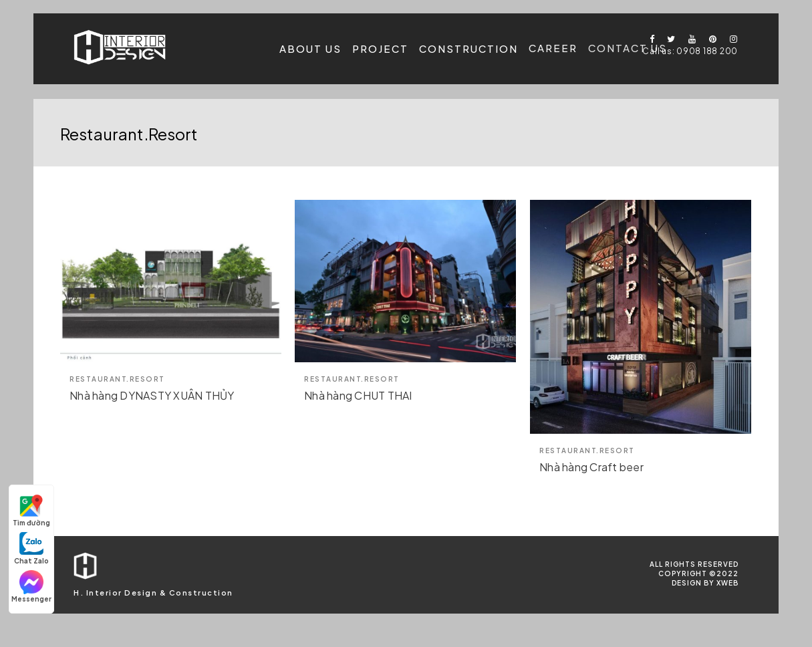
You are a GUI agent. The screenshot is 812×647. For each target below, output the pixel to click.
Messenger (31, 587)
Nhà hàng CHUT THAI (358, 395)
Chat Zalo (31, 548)
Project (380, 48)
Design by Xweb (705, 583)
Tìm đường (31, 510)
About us (310, 48)
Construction (468, 48)
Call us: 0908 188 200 (690, 51)
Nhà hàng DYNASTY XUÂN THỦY (152, 395)
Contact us (628, 46)
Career (553, 47)
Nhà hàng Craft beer (591, 467)
